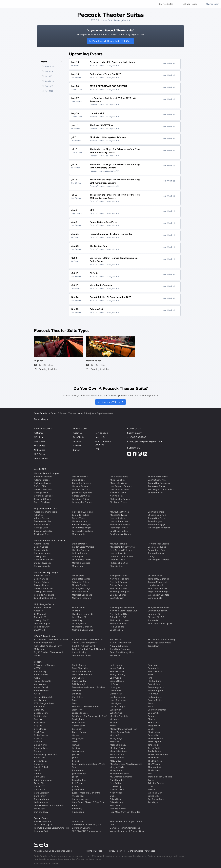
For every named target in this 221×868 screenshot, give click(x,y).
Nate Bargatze (117, 780)
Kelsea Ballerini (118, 668)
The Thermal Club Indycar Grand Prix (126, 823)
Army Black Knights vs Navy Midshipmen (48, 647)
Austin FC (39, 611)
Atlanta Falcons (42, 480)
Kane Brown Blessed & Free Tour (88, 802)
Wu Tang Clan (155, 793)
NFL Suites (39, 437)
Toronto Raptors (156, 553)
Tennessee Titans (156, 486)
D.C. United (39, 630)
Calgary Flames (42, 585)
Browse (166, 4)
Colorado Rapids (42, 623)
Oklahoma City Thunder (122, 556)
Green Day (77, 729)
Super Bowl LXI (155, 492)
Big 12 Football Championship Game (49, 654)
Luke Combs (116, 713)
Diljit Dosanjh (79, 684)
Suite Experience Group (45, 413)
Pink (150, 678)
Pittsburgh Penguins (120, 592)
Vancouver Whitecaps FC (160, 623)
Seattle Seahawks (157, 480)
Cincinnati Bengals (43, 496)
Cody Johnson (41, 802)
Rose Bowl (115, 655)
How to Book (101, 433)
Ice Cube (76, 745)
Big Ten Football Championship (88, 639)
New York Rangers (119, 582)
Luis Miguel (116, 703)
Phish (151, 675)
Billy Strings (40, 729)
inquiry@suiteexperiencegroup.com (144, 441)
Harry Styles (78, 738)
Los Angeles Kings (81, 588)
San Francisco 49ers (158, 477)
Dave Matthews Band (83, 671)
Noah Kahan (116, 793)
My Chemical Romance (121, 777)
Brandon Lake (41, 748)
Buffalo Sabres (41, 582)
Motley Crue (116, 770)
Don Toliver (78, 697)
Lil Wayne (115, 687)
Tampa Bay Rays (156, 518)
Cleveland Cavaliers (44, 560)
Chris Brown (40, 789)
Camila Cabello (42, 767)
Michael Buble (117, 758)
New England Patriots (121, 486)
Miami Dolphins (118, 480)
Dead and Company (82, 675)
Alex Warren (40, 684)
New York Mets (117, 518)
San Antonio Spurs (157, 550)
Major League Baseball (45, 508)
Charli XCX (39, 786)
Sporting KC (154, 614)
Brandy (38, 751)
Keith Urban (116, 665)
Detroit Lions (78, 480)
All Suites (39, 433)
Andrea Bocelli (41, 687)
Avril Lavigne (40, 700)
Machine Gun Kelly (119, 716)
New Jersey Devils (119, 575)
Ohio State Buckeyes (120, 649)
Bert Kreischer (41, 716)
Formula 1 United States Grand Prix (51, 828)
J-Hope (75, 761)
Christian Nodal (42, 799)
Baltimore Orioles (43, 521)
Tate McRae (154, 745)
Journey (76, 786)
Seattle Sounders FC (158, 611)
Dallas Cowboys (42, 502)
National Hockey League (46, 572)
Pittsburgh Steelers (119, 502)
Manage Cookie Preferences (141, 851)
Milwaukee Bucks (119, 544)
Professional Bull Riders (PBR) (87, 825)
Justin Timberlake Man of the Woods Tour (86, 794)
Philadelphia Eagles (120, 499)
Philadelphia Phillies (120, 524)
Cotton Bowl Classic (82, 655)
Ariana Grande (41, 690)
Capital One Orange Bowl (85, 643)
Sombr (151, 729)
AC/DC (37, 668)
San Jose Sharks (118, 595)
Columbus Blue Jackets (45, 598)
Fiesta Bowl (116, 639)
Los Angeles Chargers (83, 502)
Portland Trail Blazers (159, 544)
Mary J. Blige (116, 738)
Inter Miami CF (79, 617)
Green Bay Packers (81, 483)
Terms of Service (94, 851)
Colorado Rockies (81, 515)
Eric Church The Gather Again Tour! (89, 716)
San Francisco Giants (120, 534)
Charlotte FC (40, 617)
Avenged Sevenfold (44, 697)
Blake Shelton (41, 735)
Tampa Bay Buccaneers (159, 483)
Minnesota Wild (80, 592)
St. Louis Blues (155, 575)
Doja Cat (76, 694)
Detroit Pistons (79, 544)
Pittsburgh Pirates (119, 528)
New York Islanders (119, 579)
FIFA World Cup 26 (43, 825)
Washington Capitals (158, 595)
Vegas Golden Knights (159, 592)
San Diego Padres (119, 531)
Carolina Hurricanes (44, 588)
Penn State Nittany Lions (122, 652)
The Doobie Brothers (158, 754)
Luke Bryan (115, 710)
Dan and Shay (41, 812)
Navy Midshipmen (119, 646)
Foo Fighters (78, 719)
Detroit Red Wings (81, 579)
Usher (151, 786)
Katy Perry (77, 809)
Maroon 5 (115, 735)
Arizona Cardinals (43, 477)
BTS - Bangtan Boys (44, 703)
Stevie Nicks (154, 732)
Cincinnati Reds (42, 534)
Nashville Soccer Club (83, 630)
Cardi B (38, 773)
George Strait (79, 726)
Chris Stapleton (42, 793)
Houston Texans (80, 486)
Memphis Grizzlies (81, 563)
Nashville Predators (82, 598)
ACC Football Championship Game (51, 639)
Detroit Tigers (79, 518)
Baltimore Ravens (43, 483)
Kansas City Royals (81, 524)
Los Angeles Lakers (81, 560)
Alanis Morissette (42, 681)
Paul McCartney (118, 809)
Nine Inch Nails (117, 789)
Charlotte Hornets (43, 553)
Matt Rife (114, 741)
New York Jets (117, 496)
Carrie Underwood (43, 780)
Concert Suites (41, 458)
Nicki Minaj (115, 786)
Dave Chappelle (80, 668)
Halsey (75, 735)
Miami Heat (78, 566)
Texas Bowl (154, 646)
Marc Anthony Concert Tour (123, 729)
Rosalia (152, 703)
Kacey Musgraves (81, 799)
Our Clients (79, 437)
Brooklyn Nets (41, 550)
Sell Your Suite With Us (111, 402)
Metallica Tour (117, 754)
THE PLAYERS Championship (86, 831)
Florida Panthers (80, 585)
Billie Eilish (39, 722)
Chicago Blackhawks (44, 592)
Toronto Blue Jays (157, 524)
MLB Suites (40, 446)
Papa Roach (116, 805)
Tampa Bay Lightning (159, 579)
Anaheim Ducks (42, 575)
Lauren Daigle (117, 681)
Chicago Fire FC (42, 620)
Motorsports (78, 821)
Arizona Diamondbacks (46, 512)
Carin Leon (39, 777)
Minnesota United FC (82, 627)
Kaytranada (78, 812)
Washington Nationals (159, 528)
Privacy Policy (115, 851)
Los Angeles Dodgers (82, 531)
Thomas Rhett (155, 767)
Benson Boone (41, 713)
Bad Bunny (40, 706)
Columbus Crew (42, 627)
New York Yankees (119, 521)
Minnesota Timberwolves (122, 547)
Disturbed (77, 690)
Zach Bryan (154, 802)
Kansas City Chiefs (81, 496)
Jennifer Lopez (79, 773)
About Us (78, 433)
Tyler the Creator (156, 783)
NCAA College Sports (44, 636)
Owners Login (41, 419)
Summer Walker (156, 738)
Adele (37, 678)
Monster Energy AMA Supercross (126, 764)
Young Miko (154, 796)
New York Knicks (118, 553)
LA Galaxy (77, 620)
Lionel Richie (116, 694)
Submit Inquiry (134, 433)
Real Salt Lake (117, 627)
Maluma (114, 722)
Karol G (76, 805)
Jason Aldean (79, 770)
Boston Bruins (41, 579)
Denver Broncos (80, 477)
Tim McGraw (154, 770)
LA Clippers (78, 556)
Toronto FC (153, 620)
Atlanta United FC (43, 607)
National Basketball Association (50, 540)
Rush (150, 706)
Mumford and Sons (119, 773)
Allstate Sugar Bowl (44, 643)
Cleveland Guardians (82, 512)
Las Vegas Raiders (81, 499)
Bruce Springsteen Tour (45, 754)
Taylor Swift (154, 748)
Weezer (152, 789)
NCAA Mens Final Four (121, 643)
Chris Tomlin (40, 796)
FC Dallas (77, 611)
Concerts (38, 662)
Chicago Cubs (41, 528)
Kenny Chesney (118, 675)
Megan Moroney (118, 745)
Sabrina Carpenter (157, 710)
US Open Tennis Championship (125, 828)
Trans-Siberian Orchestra (160, 777)
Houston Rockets (80, 550)
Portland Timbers (118, 623)
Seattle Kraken (117, 598)
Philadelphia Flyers (119, 588)
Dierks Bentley (79, 681)
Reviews (77, 446)
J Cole (75, 758)
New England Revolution (122, 607)
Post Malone (154, 684)
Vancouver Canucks (158, 588)
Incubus (76, 748)
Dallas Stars (78, 575)
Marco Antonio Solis (120, 732)
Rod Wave (153, 694)
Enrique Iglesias (80, 713)
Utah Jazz (153, 556)
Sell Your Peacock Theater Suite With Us (110, 41)
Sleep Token (154, 726)
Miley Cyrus (116, 761)
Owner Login (213, 4)
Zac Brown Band (156, 799)
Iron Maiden (78, 751)
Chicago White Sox (44, 531)
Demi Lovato (78, 678)
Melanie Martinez (118, 751)
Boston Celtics (41, 547)
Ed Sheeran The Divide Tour (86, 706)
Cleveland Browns (43, 499)
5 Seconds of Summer (45, 665)
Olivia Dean (116, 799)
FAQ (97, 449)
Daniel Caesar (79, 665)
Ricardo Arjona (155, 690)
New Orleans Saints (120, 489)
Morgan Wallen (118, 767)
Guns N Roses (79, 732)
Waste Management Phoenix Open (127, 831)
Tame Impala (154, 741)
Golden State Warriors (83, 547)
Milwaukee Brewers (120, 512)
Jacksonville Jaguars (82, 492)
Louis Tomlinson (118, 700)
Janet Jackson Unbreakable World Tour (89, 766)
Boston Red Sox (42, 524)
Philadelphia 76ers (119, 563)
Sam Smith (153, 713)
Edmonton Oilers (80, 582)
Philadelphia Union (119, 620)
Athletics (38, 515)
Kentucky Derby (42, 831)
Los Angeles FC (80, 623)
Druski (75, 703)
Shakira (152, 719)
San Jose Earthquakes (159, 607)
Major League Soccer (44, 604)
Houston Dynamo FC (82, 614)
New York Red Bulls (120, 614)
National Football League (47, 473)
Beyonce (38, 719)
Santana (152, 716)
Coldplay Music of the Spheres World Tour (49, 807)
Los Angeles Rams (119, 477)
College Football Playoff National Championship (88, 651)
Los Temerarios (117, 697)
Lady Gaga (115, 678)
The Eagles (153, 758)
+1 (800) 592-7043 (137, 437)
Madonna (115, 719)
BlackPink (39, 732)
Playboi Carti (154, 681)
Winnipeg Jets (155, 598)
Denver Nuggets (42, 566)
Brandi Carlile (41, 745)
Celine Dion (40, 783)
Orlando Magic (117, 560)
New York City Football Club (124, 611)
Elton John (77, 710)
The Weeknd (154, 764)
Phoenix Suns (117, 566)
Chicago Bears (41, 492)
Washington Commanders (161, 489)
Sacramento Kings (157, 547)
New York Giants (118, 492)
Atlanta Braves (41, 518)
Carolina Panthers (43, 489)
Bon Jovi (38, 741)
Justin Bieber (78, 789)
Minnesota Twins (118, 515)
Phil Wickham (155, 671)
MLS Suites (39, 454)
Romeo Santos (155, 700)
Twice (151, 780)
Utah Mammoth (156, 585)
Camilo (38, 770)
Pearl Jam (153, 665)
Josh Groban (78, 783)
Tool (150, 773)
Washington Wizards (159, 560)
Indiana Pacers (79, 553)
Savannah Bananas (82, 828)
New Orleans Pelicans (121, 550)
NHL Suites (39, 450)
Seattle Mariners (156, 512)
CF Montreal (40, 614)
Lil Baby (114, 684)
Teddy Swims (154, 751)
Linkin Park (115, 690)
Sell (190, 4)
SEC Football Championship (162, 639)
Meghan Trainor (118, 748)
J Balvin (76, 754)
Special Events (41, 818)
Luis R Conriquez (118, 706)
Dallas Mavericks (42, 563)
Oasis (113, 796)
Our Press (78, 441)
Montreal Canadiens (82, 595)
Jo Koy (75, 777)
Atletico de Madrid (43, 821)
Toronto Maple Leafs (158, 582)
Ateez (37, 694)
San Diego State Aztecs (159, 643)
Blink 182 (39, 738)
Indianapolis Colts (81, 489)
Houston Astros (80, 521)
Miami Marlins (79, 534)
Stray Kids (153, 735)
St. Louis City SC (156, 617)
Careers (77, 450)
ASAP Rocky (40, 671)
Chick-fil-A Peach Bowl (83, 646)
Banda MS (39, 710)
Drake (75, 700)
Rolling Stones (155, 697)
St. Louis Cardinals (157, 515)
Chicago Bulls (41, 556)
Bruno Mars (40, 758)
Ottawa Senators (118, 585)
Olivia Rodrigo (117, 802)
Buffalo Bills (40, 486)
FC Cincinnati (79, 607)
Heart (75, 741)
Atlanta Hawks (41, 544)
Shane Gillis (154, 722)
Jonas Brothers (79, 780)
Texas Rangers (155, 521)
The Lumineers (155, 761)
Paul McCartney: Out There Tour (126, 812)
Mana (113, 726)
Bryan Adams (41, 761)
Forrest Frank (78, 722)
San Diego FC (117, 630)
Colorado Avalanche (44, 595)
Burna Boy (39, 764)
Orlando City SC (118, 617)
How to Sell (100, 437)
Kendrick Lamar (118, 671)
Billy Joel (38, 726)
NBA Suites (40, 441)
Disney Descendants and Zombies (89, 687)
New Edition (116, 783)
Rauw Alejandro (156, 687)
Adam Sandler (41, 675)
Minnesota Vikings (119, 483)
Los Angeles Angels (82, 528)
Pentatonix (153, 668)
